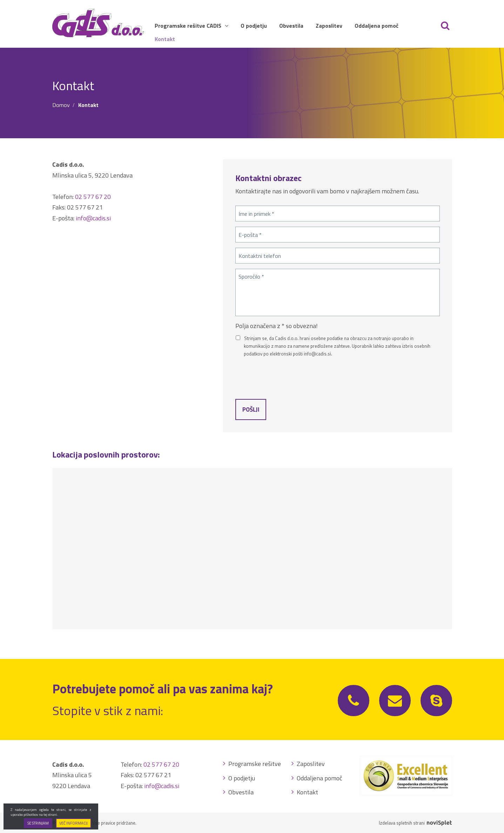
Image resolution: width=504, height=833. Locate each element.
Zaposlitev (329, 26)
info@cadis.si (93, 218)
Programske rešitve (255, 764)
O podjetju (254, 26)
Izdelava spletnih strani (415, 823)
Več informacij (73, 823)
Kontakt (165, 39)
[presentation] (289, 376)
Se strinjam (38, 823)
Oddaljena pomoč (377, 26)
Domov (61, 105)
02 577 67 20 (93, 197)
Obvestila (291, 26)
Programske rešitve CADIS (191, 26)
